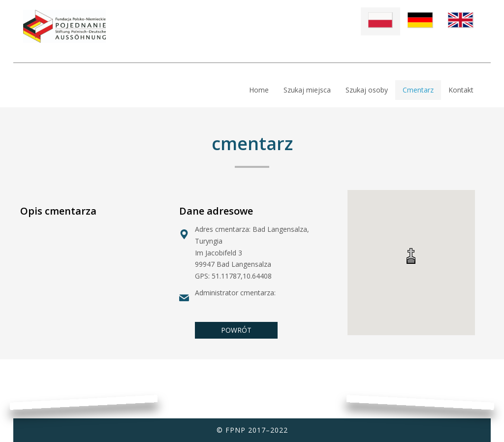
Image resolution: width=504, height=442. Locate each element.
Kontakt (461, 90)
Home (259, 90)
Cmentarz (418, 90)
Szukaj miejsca (307, 90)
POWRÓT (236, 330)
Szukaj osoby (367, 90)
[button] (411, 256)
